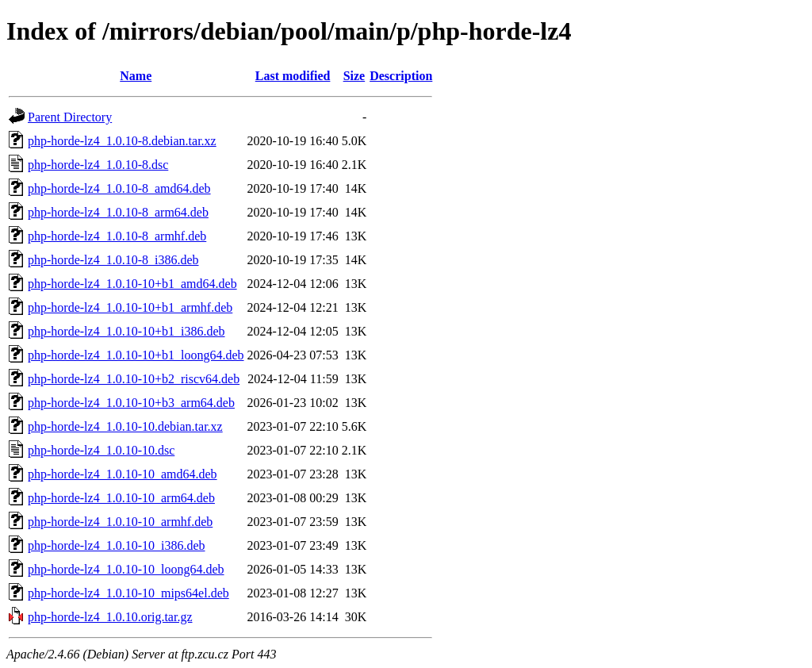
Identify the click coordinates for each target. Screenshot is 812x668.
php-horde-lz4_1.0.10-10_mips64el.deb (128, 593)
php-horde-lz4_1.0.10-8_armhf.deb (117, 236)
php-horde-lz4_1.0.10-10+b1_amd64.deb (132, 284)
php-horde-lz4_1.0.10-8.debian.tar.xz (122, 141)
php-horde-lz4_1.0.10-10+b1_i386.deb (126, 331)
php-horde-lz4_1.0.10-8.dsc (98, 165)
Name (136, 76)
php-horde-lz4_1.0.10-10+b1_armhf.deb (130, 307)
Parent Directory (70, 117)
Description (401, 76)
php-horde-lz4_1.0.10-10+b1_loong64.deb (136, 355)
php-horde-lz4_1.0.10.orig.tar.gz (110, 617)
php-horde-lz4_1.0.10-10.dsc (101, 450)
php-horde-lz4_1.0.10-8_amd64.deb (119, 188)
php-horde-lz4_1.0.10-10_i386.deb (117, 545)
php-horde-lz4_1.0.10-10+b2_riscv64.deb (134, 379)
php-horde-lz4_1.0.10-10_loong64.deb (126, 569)
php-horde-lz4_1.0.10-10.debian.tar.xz (125, 426)
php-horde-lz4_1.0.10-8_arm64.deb (118, 212)
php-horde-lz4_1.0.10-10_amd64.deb (123, 474)
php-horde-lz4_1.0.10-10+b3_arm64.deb (131, 403)
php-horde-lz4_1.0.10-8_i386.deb (113, 260)
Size (354, 76)
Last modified (293, 76)
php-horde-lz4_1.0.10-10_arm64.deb (121, 498)
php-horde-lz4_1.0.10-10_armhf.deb (120, 522)
